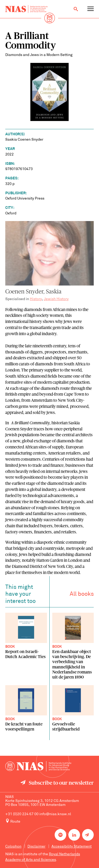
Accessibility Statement (72, 847)
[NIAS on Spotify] (60, 835)
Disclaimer (36, 847)
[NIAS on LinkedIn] (74, 835)
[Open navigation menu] (91, 9)
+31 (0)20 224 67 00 (22, 814)
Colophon (13, 847)
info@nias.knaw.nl (55, 814)
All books (82, 595)
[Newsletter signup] (88, 835)
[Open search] (76, 9)
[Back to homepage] (26, 9)
